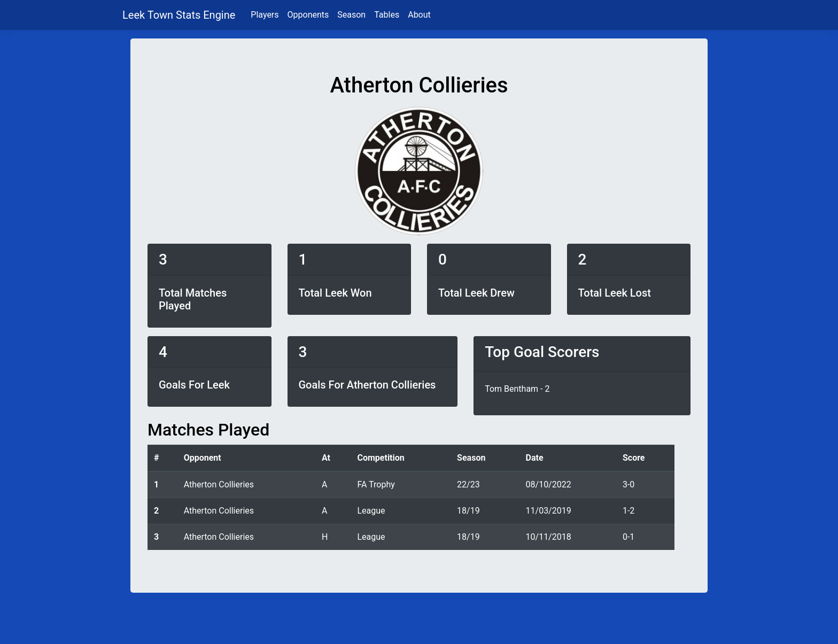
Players (265, 15)
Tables (387, 15)
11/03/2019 (549, 511)
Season (351, 15)
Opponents (308, 15)
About (419, 15)
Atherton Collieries (219, 484)
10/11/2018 (549, 537)
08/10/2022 (549, 484)
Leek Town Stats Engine (180, 15)
